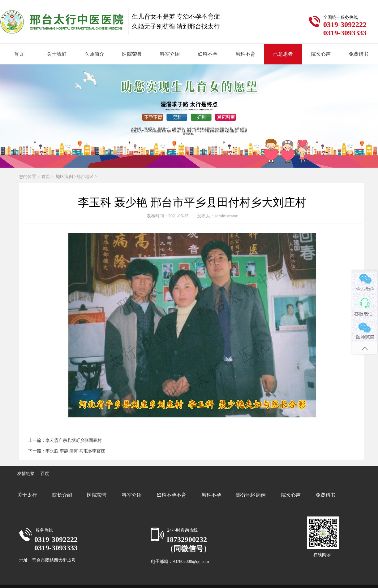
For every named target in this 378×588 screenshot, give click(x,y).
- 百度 (43, 474)
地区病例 (64, 177)
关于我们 (57, 54)
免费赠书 (359, 54)
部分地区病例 (251, 495)
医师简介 (94, 54)
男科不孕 (211, 495)
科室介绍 (170, 54)
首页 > (48, 177)
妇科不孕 (208, 54)
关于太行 (27, 495)
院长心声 (321, 54)
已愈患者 (283, 54)
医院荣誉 (132, 54)
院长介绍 (62, 495)
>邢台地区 (84, 177)
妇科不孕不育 (171, 495)
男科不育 (245, 54)
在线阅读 (322, 555)
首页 (19, 54)
